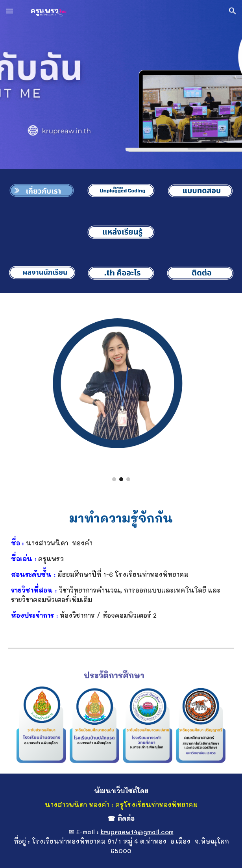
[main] (121, 516)
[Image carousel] (121, 392)
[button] (9, 11)
